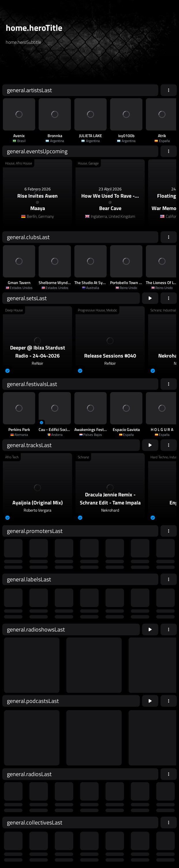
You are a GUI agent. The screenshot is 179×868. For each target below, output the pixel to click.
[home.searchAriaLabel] (41, 67)
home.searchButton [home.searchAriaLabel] (99, 67)
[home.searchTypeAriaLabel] (63, 56)
